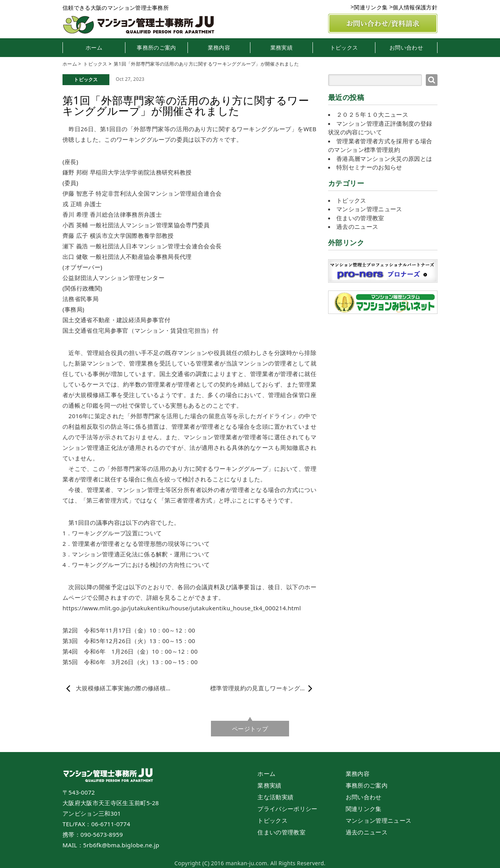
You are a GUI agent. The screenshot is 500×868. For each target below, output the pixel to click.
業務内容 (219, 48)
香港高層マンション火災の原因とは (384, 159)
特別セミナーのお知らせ (369, 167)
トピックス (344, 48)
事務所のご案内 (156, 48)
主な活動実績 (275, 797)
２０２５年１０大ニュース (372, 114)
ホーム (94, 48)
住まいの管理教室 (360, 218)
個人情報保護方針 (415, 7)
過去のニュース (357, 226)
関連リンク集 (371, 7)
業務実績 (281, 48)
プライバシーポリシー (287, 809)
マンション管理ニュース (369, 209)
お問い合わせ (406, 48)
